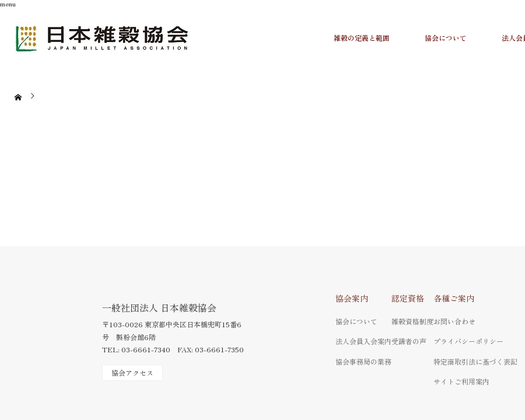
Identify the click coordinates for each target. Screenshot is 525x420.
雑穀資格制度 (412, 321)
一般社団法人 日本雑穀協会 (159, 307)
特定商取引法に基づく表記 (475, 361)
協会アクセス (132, 372)
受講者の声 (409, 341)
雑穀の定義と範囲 (362, 38)
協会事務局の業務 (363, 361)
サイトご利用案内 (461, 381)
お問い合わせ (454, 321)
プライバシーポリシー (468, 341)
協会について (446, 38)
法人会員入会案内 (363, 341)
